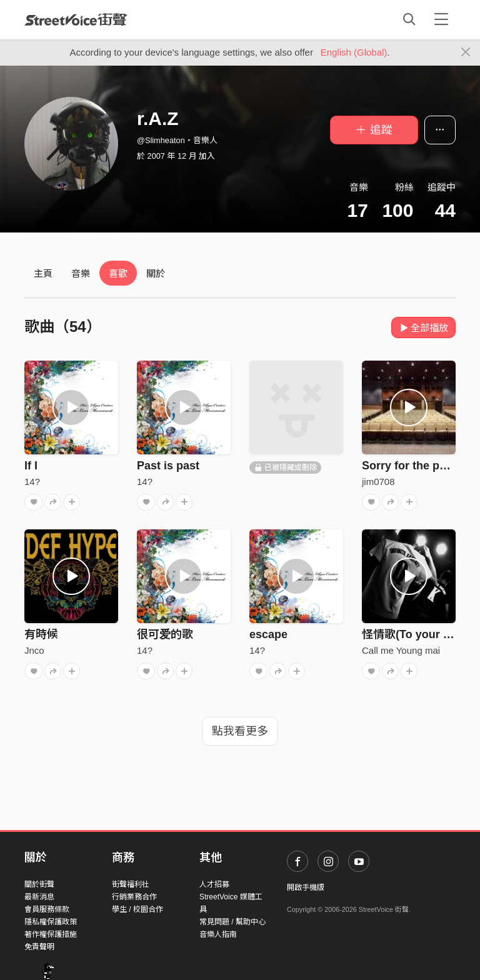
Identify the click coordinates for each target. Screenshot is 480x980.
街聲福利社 (131, 884)
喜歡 (118, 273)
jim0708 (378, 482)
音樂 (81, 273)
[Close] (466, 52)
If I (31, 466)
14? (32, 482)
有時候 (41, 634)
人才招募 (214, 884)
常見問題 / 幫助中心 (232, 922)
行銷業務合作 (134, 897)
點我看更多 (240, 731)
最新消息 (39, 897)
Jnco (34, 650)
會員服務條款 (47, 909)
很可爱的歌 (165, 634)
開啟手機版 (306, 887)
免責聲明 (39, 947)
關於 (156, 273)
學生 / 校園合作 (137, 909)
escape (268, 634)
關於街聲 (39, 884)
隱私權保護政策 (51, 922)
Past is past (168, 466)
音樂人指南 (218, 934)
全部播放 (423, 328)
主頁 (43, 273)
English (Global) (354, 52)
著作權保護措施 (51, 934)
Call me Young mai (401, 650)
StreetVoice (76, 19)
